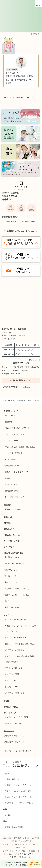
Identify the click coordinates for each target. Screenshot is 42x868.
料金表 (7, 478)
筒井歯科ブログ (10, 387)
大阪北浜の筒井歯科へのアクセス (18, 428)
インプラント (9, 615)
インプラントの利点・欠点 (15, 620)
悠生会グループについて (14, 497)
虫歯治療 (19, 97)
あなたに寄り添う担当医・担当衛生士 (20, 447)
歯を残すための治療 (13, 509)
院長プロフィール (12, 441)
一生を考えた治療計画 (13, 453)
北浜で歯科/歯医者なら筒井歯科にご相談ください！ (21, 400)
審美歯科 (7, 701)
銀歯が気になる (11, 570)
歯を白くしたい (11, 576)
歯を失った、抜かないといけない (18, 589)
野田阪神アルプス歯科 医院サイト (18, 797)
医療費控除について (13, 491)
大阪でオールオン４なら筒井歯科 (18, 791)
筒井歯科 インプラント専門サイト (18, 785)
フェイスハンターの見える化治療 (18, 751)
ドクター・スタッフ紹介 (14, 434)
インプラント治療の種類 (14, 650)
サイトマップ (9, 547)
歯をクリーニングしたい (14, 582)
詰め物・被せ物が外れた (14, 563)
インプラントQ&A (12, 687)
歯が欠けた (9, 601)
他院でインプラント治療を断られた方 (20, 644)
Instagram (26, 387)
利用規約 (13, 857)
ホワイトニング (10, 713)
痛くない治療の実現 (13, 459)
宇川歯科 (8, 815)
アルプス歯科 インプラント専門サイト (20, 803)
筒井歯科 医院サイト (13, 779)
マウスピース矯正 (11, 707)
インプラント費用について (15, 674)
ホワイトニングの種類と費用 (16, 717)
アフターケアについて (13, 668)
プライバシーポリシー (12, 541)
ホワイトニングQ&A (13, 723)
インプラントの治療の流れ (15, 637)
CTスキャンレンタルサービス (16, 472)
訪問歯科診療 (9, 731)
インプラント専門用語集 (14, 693)
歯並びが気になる (12, 607)
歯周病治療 (8, 517)
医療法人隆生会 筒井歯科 (15, 827)
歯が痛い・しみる (12, 557)
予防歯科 (7, 523)
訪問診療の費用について (14, 736)
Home (8, 97)
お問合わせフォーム (12, 535)
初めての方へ (10, 416)
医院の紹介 (9, 422)
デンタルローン (11, 485)
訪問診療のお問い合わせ (14, 742)
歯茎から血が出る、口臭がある (17, 595)
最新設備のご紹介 (12, 466)
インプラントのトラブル (14, 680)
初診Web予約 (9, 529)
